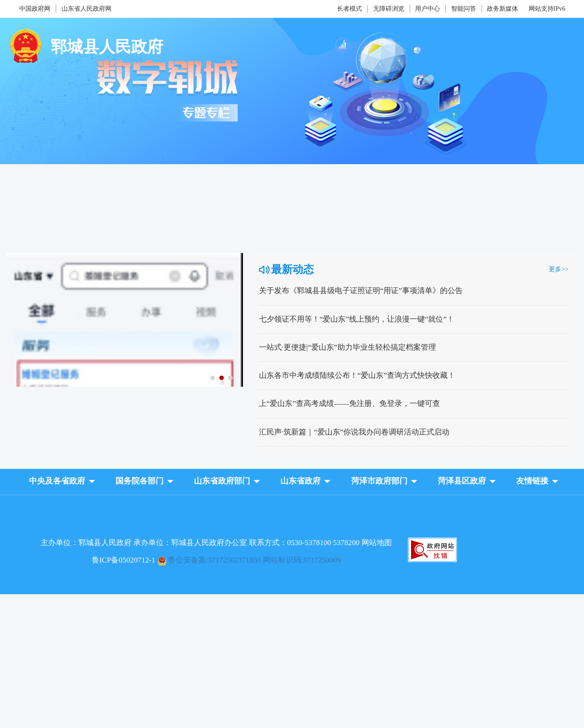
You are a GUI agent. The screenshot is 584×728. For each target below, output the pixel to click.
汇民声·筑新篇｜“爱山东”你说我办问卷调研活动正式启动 (354, 432)
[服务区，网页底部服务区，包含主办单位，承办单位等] (292, 551)
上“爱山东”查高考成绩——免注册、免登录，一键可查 (350, 403)
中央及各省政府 (57, 481)
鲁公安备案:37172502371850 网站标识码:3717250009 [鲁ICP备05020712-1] (255, 560)
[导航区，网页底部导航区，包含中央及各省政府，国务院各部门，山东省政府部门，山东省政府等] (292, 488)
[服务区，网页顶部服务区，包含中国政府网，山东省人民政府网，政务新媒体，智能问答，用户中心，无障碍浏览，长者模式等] (292, 9)
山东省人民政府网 (86, 9)
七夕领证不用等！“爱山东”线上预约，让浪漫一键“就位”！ (357, 319)
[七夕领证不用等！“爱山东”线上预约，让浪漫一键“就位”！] (125, 257)
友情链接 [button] (532, 481)
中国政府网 (35, 9)
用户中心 (428, 9)
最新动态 (292, 269)
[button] (57, 482)
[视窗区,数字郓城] (292, 243)
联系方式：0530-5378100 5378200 (305, 543)
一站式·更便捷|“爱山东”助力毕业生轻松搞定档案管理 (348, 347)
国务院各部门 (140, 481)
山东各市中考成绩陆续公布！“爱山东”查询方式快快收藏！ (357, 375)
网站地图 (377, 543)
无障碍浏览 (389, 9)
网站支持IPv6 (547, 9)
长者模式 (350, 9)
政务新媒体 (502, 9)
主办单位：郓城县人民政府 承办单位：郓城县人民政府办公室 (216, 543)
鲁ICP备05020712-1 (124, 560)
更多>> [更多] (559, 269)
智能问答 (464, 9)
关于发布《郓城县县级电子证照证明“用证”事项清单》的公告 (361, 291)
